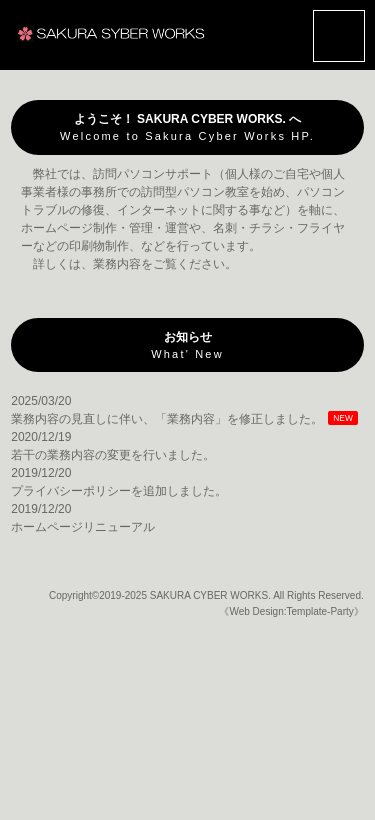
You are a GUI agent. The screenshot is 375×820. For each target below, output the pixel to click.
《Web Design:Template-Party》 (291, 611)
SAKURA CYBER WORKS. (210, 595)
